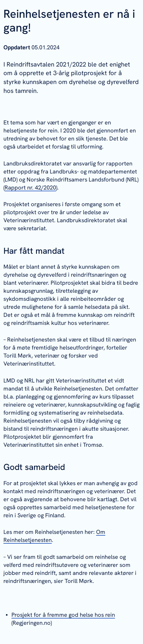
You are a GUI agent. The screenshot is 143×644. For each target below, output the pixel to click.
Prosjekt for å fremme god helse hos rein (63, 615)
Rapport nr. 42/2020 (30, 188)
